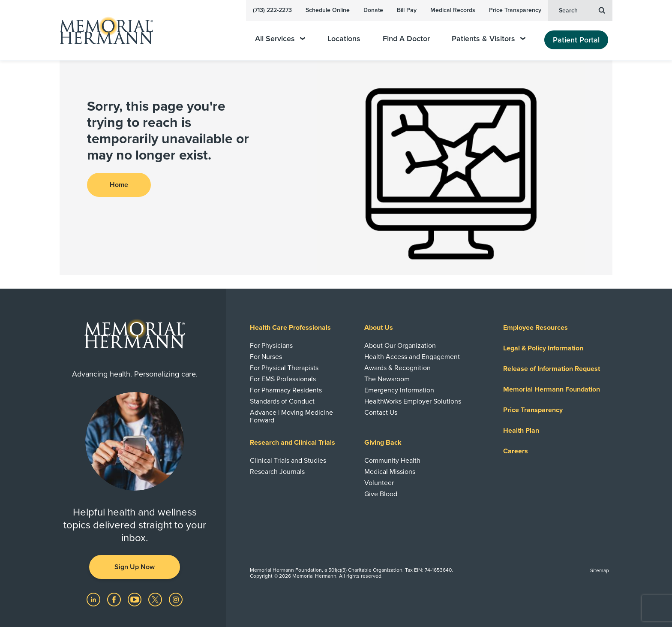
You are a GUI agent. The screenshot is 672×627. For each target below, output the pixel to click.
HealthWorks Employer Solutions (413, 401)
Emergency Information (399, 390)
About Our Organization (400, 346)
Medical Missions (390, 472)
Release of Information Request (552, 369)
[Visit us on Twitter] (156, 599)
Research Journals (277, 472)
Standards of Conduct (282, 401)
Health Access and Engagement (412, 357)
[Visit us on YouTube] (135, 599)
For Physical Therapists (284, 368)
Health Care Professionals (290, 328)
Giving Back (383, 443)
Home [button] (119, 185)
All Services (280, 39)
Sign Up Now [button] (135, 567)
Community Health (392, 461)
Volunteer (379, 483)
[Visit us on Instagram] (176, 599)
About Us (379, 328)
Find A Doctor (406, 39)
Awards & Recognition (397, 368)
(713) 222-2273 (272, 10)
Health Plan (521, 431)
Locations (344, 39)
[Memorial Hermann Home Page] (102, 30)
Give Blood (381, 494)
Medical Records (453, 10)
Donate (373, 10)
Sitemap (600, 570)
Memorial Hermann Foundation (552, 389)
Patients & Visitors (489, 39)
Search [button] (582, 10)
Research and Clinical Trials (292, 443)
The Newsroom (387, 379)
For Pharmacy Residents (286, 390)
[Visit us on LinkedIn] (94, 599)
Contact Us (381, 413)
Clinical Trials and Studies (288, 461)
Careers (516, 451)
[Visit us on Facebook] (115, 599)
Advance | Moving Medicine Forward (291, 416)
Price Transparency (515, 10)
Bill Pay (407, 10)
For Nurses (266, 357)
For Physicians (271, 346)
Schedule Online (328, 10)
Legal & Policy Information (543, 348)
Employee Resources (535, 328)
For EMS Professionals (283, 379)
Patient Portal (576, 40)
